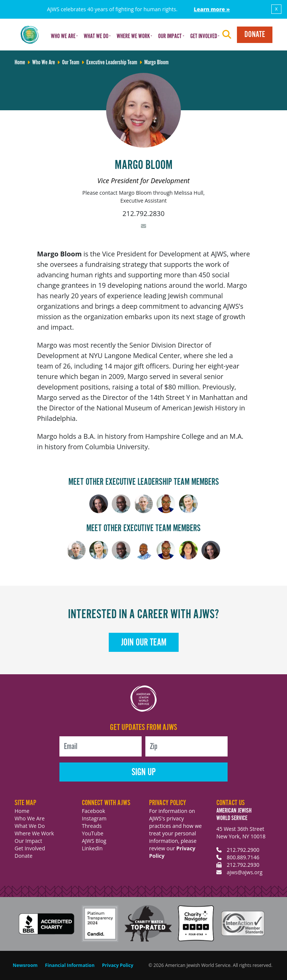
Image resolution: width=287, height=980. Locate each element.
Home (22, 811)
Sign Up (144, 772)
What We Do (30, 826)
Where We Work (34, 833)
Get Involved (30, 848)
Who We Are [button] (63, 36)
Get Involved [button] (204, 36)
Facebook (93, 811)
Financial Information (70, 965)
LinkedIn (92, 848)
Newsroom (25, 965)
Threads (92, 826)
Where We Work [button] (133, 36)
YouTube (93, 833)
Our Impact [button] (170, 36)
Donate (255, 35)
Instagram (94, 818)
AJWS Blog (94, 841)
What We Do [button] (96, 36)
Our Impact (28, 841)
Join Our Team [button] (144, 643)
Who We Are (30, 818)
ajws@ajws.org (245, 872)
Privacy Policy (118, 965)
